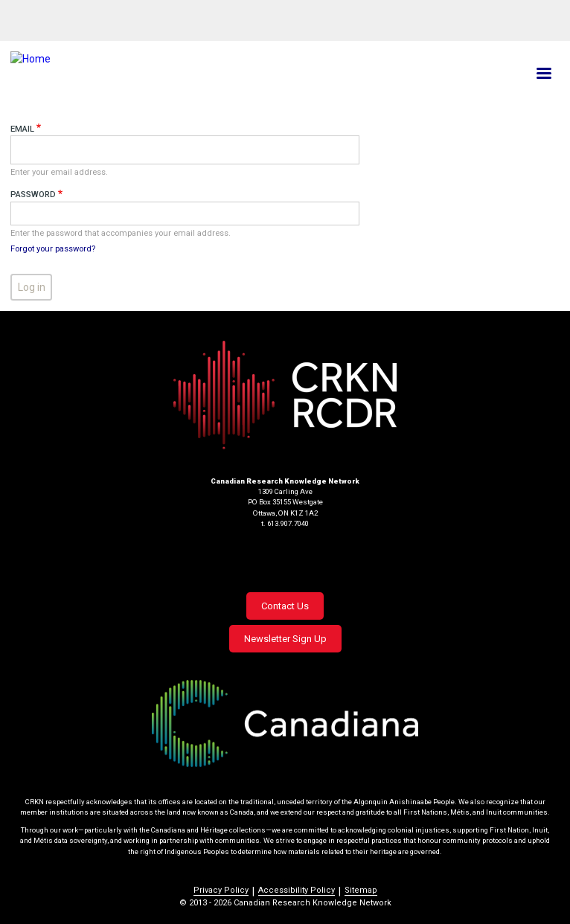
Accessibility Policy (297, 890)
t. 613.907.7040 (285, 523)
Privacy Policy (221, 890)
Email (22, 129)
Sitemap (361, 890)
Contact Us (285, 606)
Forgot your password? (53, 249)
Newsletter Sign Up (285, 639)
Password (33, 195)
